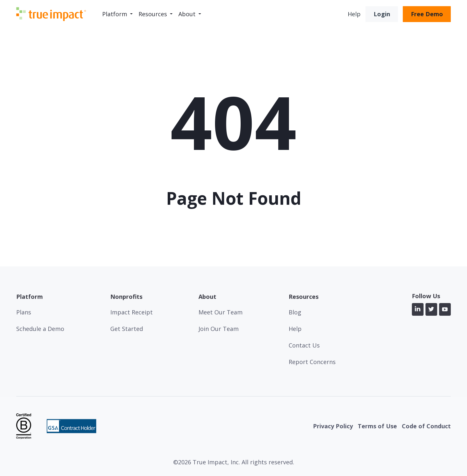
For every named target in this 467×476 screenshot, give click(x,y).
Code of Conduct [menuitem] (426, 426)
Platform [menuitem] (115, 14)
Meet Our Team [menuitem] (221, 312)
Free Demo (427, 14)
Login (382, 14)
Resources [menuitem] (153, 14)
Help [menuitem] (295, 329)
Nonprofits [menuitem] (126, 297)
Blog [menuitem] (295, 312)
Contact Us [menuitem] (304, 345)
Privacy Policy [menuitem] (333, 426)
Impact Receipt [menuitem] (132, 312)
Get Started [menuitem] (127, 329)
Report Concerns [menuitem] (312, 362)
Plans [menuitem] (24, 312)
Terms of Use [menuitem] (377, 426)
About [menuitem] (187, 14)
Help (354, 14)
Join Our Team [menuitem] (219, 329)
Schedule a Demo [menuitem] (40, 329)
